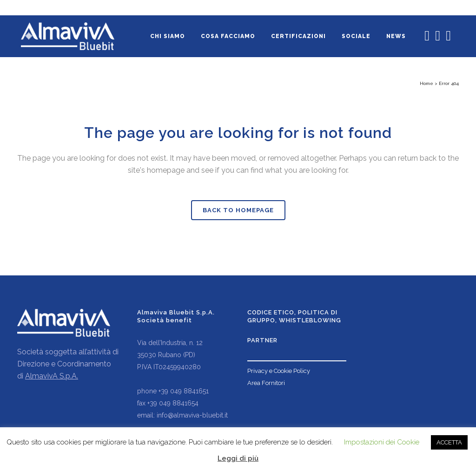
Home (426, 83)
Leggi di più (238, 458)
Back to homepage (238, 210)
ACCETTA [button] (449, 442)
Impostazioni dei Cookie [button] (382, 442)
